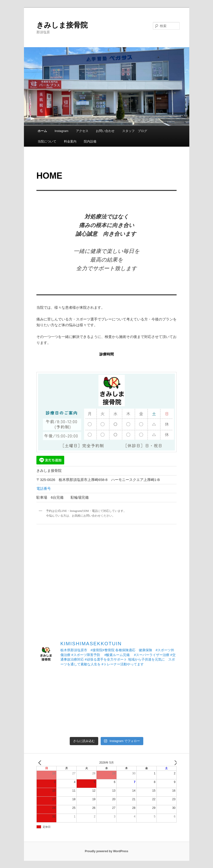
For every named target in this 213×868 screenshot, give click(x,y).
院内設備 (90, 141)
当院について (47, 141)
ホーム (42, 131)
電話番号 (44, 488)
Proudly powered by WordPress (106, 851)
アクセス (82, 131)
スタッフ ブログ (135, 131)
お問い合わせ (105, 131)
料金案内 (70, 141)
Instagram (62, 131)
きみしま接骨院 (62, 25)
